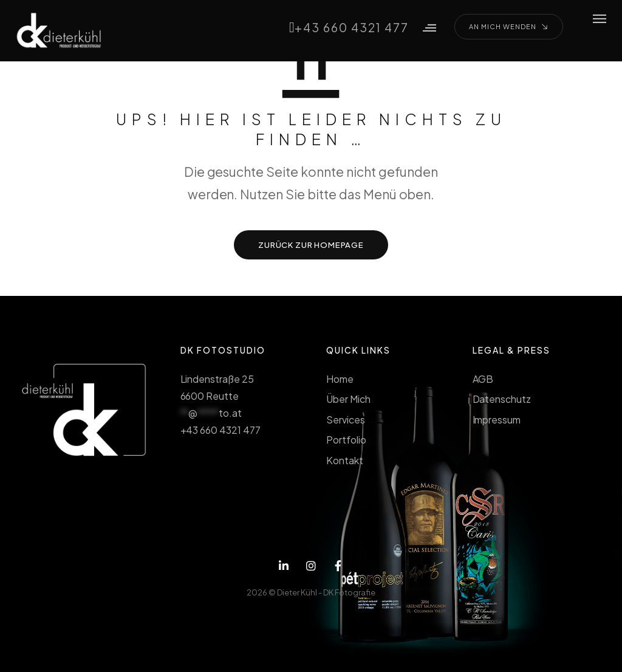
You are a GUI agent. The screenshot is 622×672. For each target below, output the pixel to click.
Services (346, 420)
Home (340, 379)
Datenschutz (502, 399)
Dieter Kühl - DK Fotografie (326, 592)
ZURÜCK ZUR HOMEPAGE (311, 245)
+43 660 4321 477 (347, 26)
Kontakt (345, 460)
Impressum (497, 420)
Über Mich (348, 399)
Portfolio (346, 440)
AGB (483, 379)
